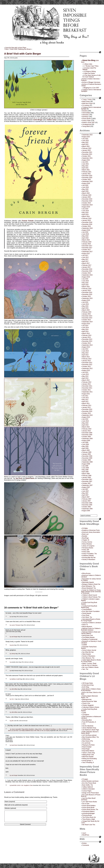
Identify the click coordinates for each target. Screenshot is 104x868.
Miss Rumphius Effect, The (90, 737)
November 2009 (87, 435)
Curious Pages (87, 791)
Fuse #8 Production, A (89, 722)
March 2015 (86, 310)
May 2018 (85, 236)
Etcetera (85, 111)
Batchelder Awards (88, 582)
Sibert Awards (87, 654)
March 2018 (86, 240)
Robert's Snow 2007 (88, 122)
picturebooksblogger (88, 813)
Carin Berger (38, 120)
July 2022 (85, 139)
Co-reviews (86, 105)
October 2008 (86, 460)
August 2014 (86, 324)
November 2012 (87, 365)
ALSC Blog (86, 687)
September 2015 (87, 298)
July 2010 (85, 419)
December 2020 (87, 176)
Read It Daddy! (87, 747)
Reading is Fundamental (90, 639)
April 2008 (85, 472)
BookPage (85, 538)
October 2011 (86, 390)
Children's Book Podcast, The (91, 597)
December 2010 (87, 409)
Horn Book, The (87, 617)
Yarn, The (85, 669)
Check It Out (86, 703)
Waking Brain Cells (88, 755)
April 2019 (85, 215)
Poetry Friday (86, 121)
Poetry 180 (86, 550)
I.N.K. (84, 724)
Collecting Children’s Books (91, 707)
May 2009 (85, 446)
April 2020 (85, 191)
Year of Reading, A (88, 762)
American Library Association (91, 532)
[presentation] (16, 841)
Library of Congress (88, 546)
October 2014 (86, 320)
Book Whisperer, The (89, 586)
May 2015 (85, 306)
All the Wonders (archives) (90, 781)
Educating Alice (87, 720)
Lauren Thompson (16, 625)
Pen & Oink (86, 804)
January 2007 (86, 501)
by (10, 617)
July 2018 (85, 232)
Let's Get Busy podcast (89, 735)
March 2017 (86, 263)
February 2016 (87, 289)
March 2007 (86, 497)
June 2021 (85, 164)
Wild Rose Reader (88, 757)
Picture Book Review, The (90, 809)
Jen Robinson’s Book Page (91, 730)
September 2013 (87, 345)
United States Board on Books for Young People (91, 661)
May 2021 (85, 166)
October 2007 (86, 483)
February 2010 (87, 429)
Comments (86, 845)
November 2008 (87, 458)
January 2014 (86, 337)
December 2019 (87, 199)
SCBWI (85, 645)
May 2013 (85, 353)
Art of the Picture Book (89, 783)
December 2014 (87, 316)
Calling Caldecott (87, 787)
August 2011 (86, 394)
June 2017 (85, 257)
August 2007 (86, 487)
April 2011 (85, 402)
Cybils (84, 713)
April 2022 (85, 144)
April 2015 (85, 308)
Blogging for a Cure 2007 (91, 88)
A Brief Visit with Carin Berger (23, 54)
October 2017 (86, 250)
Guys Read (86, 615)
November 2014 (87, 318)
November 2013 (87, 341)
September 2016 (87, 275)
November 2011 (87, 388)
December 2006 (87, 503)
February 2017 (87, 265)
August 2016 (86, 277)
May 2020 (85, 189)
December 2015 (87, 293)
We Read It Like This (89, 825)
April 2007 (85, 495)
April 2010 (85, 425)
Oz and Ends (86, 743)
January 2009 (86, 454)
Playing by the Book (88, 745)
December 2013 (87, 339)
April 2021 (85, 168)
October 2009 (86, 437)
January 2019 (86, 220)
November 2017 (87, 248)
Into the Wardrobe (88, 726)
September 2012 (87, 368)
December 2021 (87, 152)
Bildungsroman (87, 699)
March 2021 (86, 170)
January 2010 (86, 431)
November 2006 (87, 505)
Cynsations (86, 715)
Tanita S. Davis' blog (88, 753)
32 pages (85, 779)
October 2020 (86, 180)
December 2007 (87, 479)
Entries (84, 843)
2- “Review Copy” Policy (91, 66)
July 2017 (85, 256)
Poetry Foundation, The (89, 554)
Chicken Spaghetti (88, 705)
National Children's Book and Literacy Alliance (91, 633)
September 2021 (87, 158)
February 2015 (87, 312)
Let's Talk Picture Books (90, 802)
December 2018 (87, 222)
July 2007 (85, 489)
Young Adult (86, 126)
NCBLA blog (86, 739)
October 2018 (86, 226)
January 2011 (86, 407)
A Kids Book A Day (88, 685)
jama (13, 645)
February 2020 (87, 195)
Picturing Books (87, 815)
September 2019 (87, 205)
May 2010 (85, 423)
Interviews (85, 115)
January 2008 (86, 478)
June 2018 (85, 234)
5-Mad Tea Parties (89, 73)
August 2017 (86, 254)
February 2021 (87, 172)
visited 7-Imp (51, 120)
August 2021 (86, 160)
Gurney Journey (87, 542)
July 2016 (85, 279)
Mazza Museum (87, 627)
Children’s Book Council (90, 595)
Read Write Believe (88, 751)
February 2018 (87, 242)
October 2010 (86, 413)
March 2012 (86, 380)
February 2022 (87, 148)
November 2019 (87, 201)
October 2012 (86, 367)
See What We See (88, 652)
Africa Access (86, 573)
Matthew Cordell (16, 679)
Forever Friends (28, 221)
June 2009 (85, 444)
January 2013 (86, 361)
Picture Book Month (88, 808)
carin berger (14, 637)
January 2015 (86, 314)
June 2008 (85, 468)
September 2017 (87, 252)
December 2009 (87, 433)
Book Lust (85, 534)
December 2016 (87, 269)
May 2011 (85, 400)
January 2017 (86, 267)
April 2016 (85, 285)
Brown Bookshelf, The (89, 588)
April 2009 (85, 448)
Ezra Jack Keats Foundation (91, 611)
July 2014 (85, 326)
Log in (84, 833)
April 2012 (85, 378)
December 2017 (87, 246)
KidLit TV (85, 625)
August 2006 (86, 511)
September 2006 (87, 509)
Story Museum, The (88, 658)
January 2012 (86, 384)
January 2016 (86, 291)
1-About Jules (88, 64)
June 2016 (85, 281)
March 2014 (86, 333)
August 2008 (86, 464)
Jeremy (13, 654)
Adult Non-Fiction (88, 103)
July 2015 (85, 302)
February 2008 (87, 476)
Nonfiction (85, 117)
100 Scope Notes (88, 683)
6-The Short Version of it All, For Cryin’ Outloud (92, 76)
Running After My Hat (89, 558)
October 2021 (86, 156)
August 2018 (86, 230)
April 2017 (85, 261)
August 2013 (86, 347)
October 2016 (86, 273)
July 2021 (85, 162)
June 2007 (85, 491)
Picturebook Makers (88, 811)
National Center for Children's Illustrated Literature (91, 629)
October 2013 (86, 343)
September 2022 (87, 135)
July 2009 (85, 442)
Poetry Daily (86, 552)
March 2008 (86, 474)
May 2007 (85, 493)
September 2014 (87, 322)
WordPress (86, 835)
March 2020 (86, 193)
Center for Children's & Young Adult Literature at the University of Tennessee (91, 592)
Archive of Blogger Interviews (91, 82)
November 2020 (87, 178)
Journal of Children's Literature (92, 623)
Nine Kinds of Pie (88, 741)
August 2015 (86, 300)
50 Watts (85, 528)
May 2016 (85, 283)
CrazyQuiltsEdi (87, 609)
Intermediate (86, 113)
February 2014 (87, 335)
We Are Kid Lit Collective (90, 665)
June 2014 (85, 328)
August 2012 (86, 370)
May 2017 (85, 259)
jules (13, 721)
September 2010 (87, 415)
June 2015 (85, 304)
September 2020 (87, 181)
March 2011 (86, 404)
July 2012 (85, 372)
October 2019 (86, 203)
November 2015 (87, 294)
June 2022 (85, 141)
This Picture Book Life (89, 817)
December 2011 (87, 386)
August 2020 (86, 183)
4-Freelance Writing (90, 71)
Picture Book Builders (89, 806)
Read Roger (86, 749)
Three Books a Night (89, 819)
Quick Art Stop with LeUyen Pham (16, 48)
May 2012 (85, 376)
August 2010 (86, 417)
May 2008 (85, 470)
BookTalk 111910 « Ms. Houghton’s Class (22, 785)
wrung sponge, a (87, 761)
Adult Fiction (86, 101)
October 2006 (86, 507)
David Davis (30, 478)
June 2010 (85, 421)
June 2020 (85, 187)
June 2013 (85, 351)
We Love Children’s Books (90, 667)
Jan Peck (19, 478)
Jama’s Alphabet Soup (89, 728)
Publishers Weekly (88, 556)
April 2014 (85, 331)
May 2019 (85, 213)
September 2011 (87, 392)
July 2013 (85, 349)
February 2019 (87, 218)
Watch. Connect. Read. (89, 663)
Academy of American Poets (91, 530)
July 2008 (85, 466)
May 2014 (85, 330)
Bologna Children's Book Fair (91, 584)
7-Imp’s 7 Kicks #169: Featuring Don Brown (18, 49)
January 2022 (86, 150)
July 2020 (85, 185)
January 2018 (86, 244)
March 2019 (86, 217)
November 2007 (87, 481)
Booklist (85, 536)
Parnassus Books (88, 548)
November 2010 (87, 411)
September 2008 (87, 462)
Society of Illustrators (89, 559)
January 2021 (86, 174)
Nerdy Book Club (87, 635)
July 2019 (85, 209)
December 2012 (87, 363)
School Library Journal (89, 650)
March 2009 (86, 450)
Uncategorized (87, 124)
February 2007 (87, 499)
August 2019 (86, 207)
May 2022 (85, 143)
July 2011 (85, 396)
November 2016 (87, 271)
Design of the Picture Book (90, 793)
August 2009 (86, 441)
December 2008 (87, 456)
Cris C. (13, 699)
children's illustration (88, 789)
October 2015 (86, 296)
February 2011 (87, 405)
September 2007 (87, 485)
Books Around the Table (90, 701)
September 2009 (87, 439)
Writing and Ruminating (89, 759)
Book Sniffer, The (87, 785)
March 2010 (86, 427)
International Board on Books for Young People (91, 620)
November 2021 (87, 154)
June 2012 (85, 374)
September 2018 (87, 228)
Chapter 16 (86, 540)
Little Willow (14, 689)
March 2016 (86, 287)
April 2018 (85, 238)
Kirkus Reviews (87, 544)
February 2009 (87, 452)
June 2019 (85, 211)
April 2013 (85, 355)
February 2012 (87, 382)
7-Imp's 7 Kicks (87, 100)
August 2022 (86, 137)
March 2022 (86, 146)
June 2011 (85, 398)
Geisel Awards (87, 613)
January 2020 (86, 197)
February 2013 (87, 359)
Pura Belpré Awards (88, 637)
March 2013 (86, 357)
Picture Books (87, 119)
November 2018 (87, 224)
